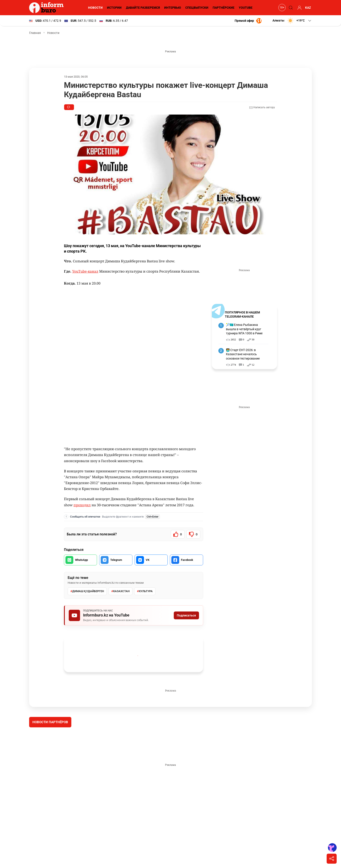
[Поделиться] (332, 859)
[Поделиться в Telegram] (116, 560)
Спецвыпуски (196, 8)
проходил (73, 505)
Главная (35, 33)
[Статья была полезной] (178, 534)
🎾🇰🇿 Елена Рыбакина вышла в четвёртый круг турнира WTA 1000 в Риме (245, 329)
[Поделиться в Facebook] (186, 560)
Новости (95, 8)
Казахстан (120, 591)
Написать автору (262, 108)
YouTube (246, 8)
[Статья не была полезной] (193, 534)
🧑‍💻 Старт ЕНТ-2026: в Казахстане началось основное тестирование (243, 354)
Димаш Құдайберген (87, 591)
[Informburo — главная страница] (47, 8)
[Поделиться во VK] (151, 560)
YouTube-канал (85, 271)
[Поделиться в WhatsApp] (80, 560)
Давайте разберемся (142, 8)
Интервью (172, 8)
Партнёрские (223, 8)
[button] (292, 21)
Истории (114, 8)
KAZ (308, 8)
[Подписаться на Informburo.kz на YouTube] (134, 615)
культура (144, 591)
